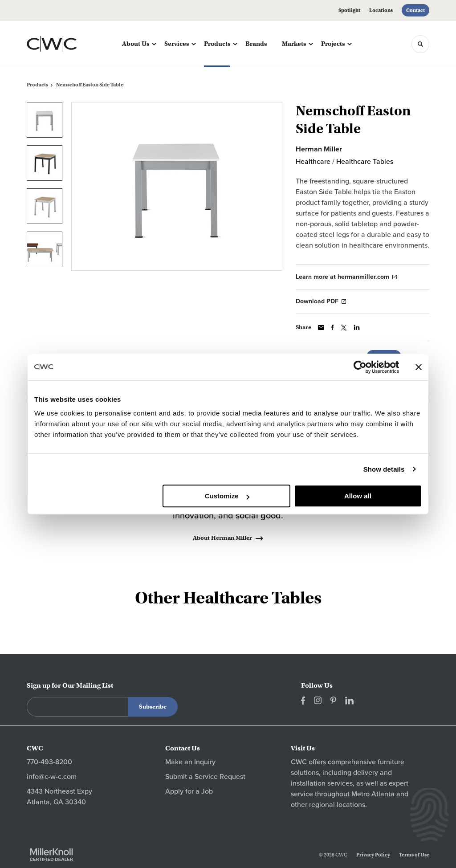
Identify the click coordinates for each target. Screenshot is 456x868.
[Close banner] (419, 367)
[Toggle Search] (420, 44)
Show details (384, 469)
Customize (227, 496)
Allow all (358, 496)
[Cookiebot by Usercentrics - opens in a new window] (360, 367)
